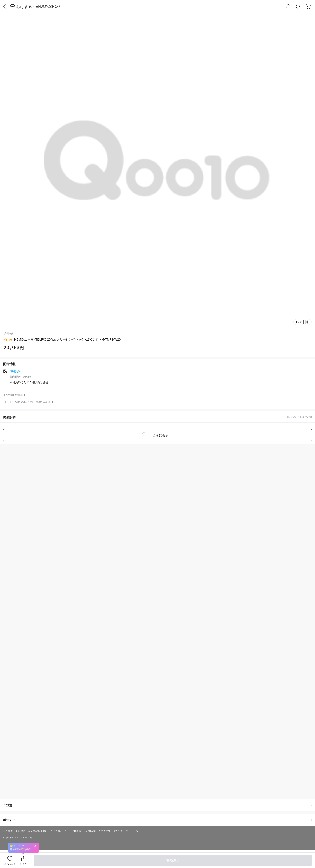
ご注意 (157, 805)
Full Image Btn (307, 322)
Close (35, 846)
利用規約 (21, 831)
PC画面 (76, 831)
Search (298, 7)
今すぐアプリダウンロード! (113, 831)
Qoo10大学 (90, 831)
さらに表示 (160, 435)
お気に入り (10, 864)
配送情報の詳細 (13, 395)
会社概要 (8, 831)
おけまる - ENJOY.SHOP (38, 7)
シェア (23, 864)
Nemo (8, 339)
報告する (157, 820)
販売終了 (173, 860)
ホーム (134, 831)
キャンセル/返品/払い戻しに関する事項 (27, 402)
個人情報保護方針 (38, 831)
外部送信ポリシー (60, 831)
